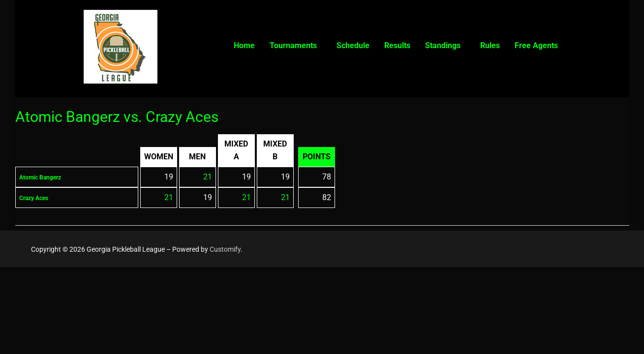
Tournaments (293, 45)
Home (244, 45)
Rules (490, 45)
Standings (443, 45)
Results (397, 45)
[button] (296, 46)
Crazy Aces (39, 197)
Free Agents (536, 45)
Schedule (353, 45)
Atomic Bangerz (47, 177)
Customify (225, 249)
